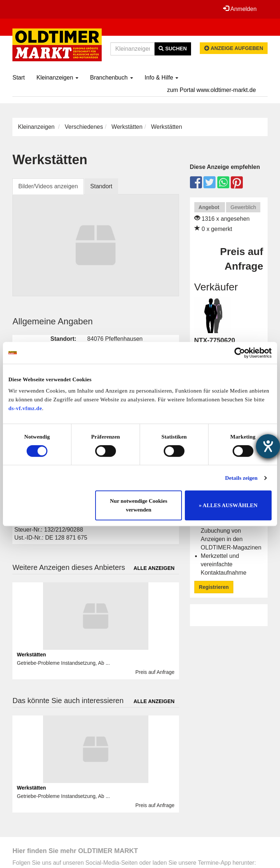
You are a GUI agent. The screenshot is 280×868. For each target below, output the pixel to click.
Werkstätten (127, 127)
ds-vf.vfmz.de (25, 408)
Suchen (173, 49)
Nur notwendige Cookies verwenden (139, 505)
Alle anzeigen (154, 568)
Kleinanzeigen (57, 78)
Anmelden (240, 9)
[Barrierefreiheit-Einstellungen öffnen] (268, 446)
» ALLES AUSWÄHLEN (228, 505)
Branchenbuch (112, 78)
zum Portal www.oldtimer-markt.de (211, 90)
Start (19, 78)
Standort (101, 186)
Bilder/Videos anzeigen (48, 186)
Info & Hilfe (162, 78)
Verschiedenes (84, 127)
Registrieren (214, 587)
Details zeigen (241, 478)
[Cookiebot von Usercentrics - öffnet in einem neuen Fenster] (240, 353)
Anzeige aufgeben (234, 48)
